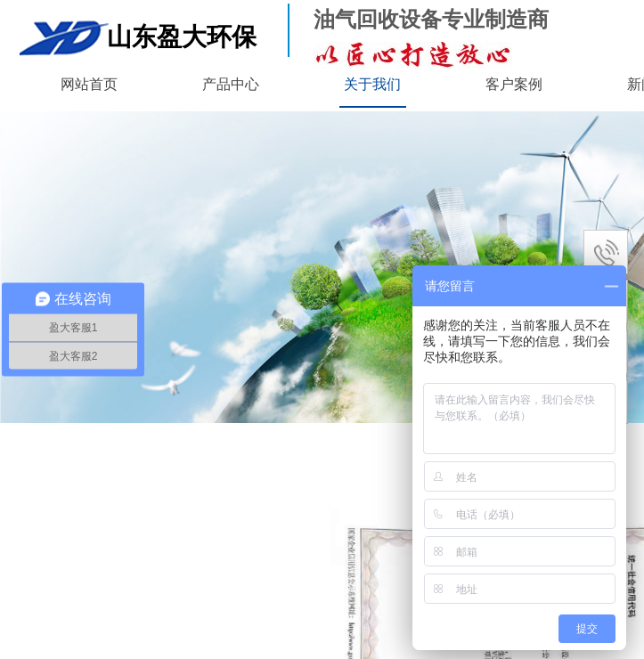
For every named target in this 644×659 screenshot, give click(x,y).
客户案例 (514, 84)
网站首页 (89, 84)
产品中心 (231, 84)
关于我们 (372, 84)
